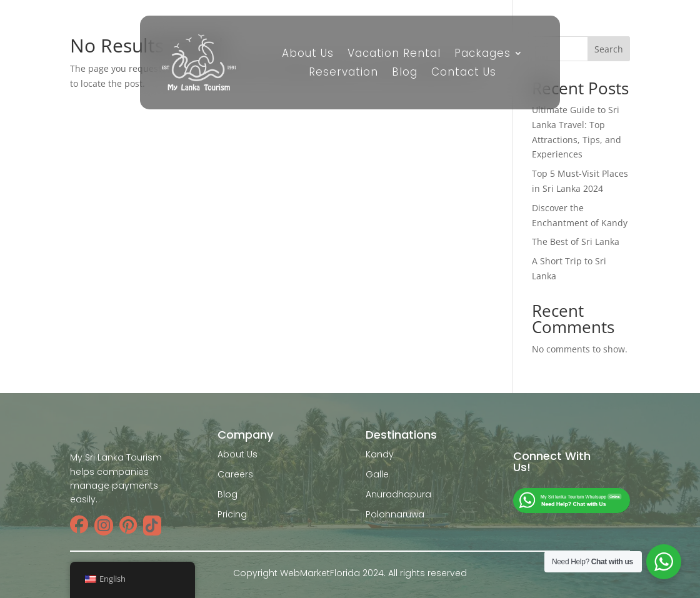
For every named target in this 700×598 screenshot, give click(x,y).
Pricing (232, 514)
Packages (482, 55)
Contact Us (464, 73)
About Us (308, 55)
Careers (235, 474)
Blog (405, 73)
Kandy (380, 454)
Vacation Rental (394, 55)
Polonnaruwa (395, 514)
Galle (377, 474)
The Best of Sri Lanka (576, 242)
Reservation (343, 73)
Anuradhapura (398, 494)
